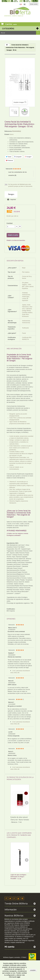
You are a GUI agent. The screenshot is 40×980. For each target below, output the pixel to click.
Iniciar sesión (34, 4)
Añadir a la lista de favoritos (16, 240)
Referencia (8, 131)
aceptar (33, 970)
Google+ (28, 157)
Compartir (18, 157)
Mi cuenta (9, 947)
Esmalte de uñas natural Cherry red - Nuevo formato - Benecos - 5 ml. (20, 820)
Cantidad (10, 223)
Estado (7, 134)
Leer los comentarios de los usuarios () (18, 174)
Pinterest (9, 160)
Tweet (9, 157)
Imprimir (13, 199)
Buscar (38, 33)
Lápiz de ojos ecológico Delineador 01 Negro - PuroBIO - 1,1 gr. (18, 877)
